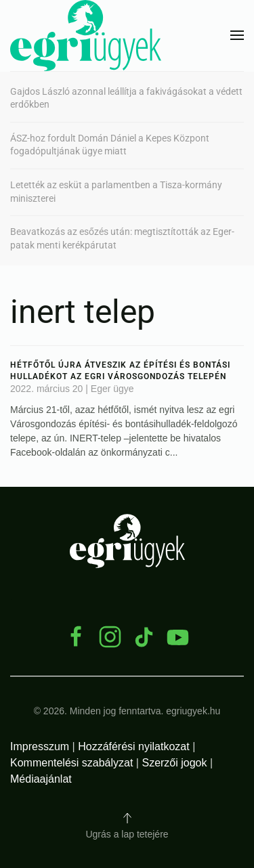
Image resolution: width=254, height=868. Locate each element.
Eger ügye (112, 389)
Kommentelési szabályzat (71, 763)
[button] (237, 35)
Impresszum (40, 746)
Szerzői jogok (174, 763)
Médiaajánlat (41, 779)
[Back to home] (86, 36)
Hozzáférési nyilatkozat (134, 746)
